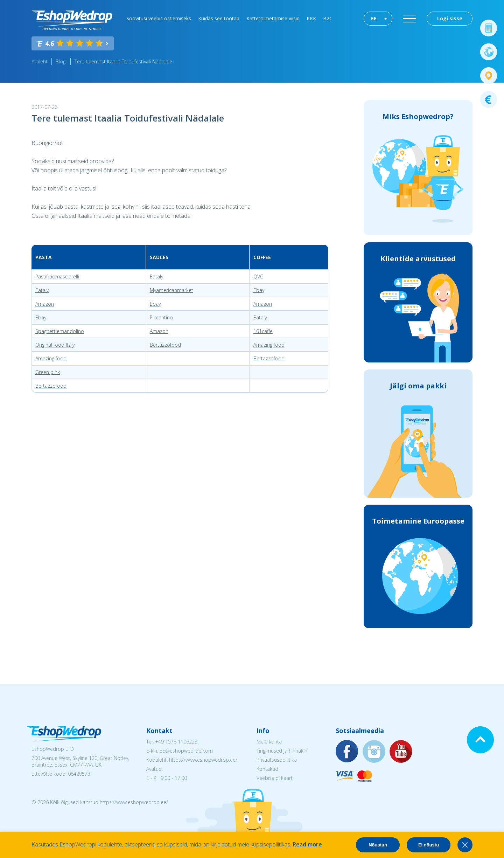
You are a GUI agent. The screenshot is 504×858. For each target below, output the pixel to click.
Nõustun (378, 845)
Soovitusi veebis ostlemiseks (159, 18)
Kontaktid (267, 769)
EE (374, 18)
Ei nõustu (429, 845)
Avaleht (40, 61)
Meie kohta (269, 742)
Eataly (156, 276)
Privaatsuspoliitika (277, 760)
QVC (258, 276)
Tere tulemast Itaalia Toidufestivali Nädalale (123, 61)
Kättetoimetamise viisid (273, 18)
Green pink (48, 372)
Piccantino (161, 317)
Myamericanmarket (171, 290)
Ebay (259, 290)
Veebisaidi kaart (275, 778)
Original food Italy (55, 345)
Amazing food (269, 345)
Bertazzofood (165, 345)
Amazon (45, 304)
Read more (307, 844)
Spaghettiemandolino (60, 331)
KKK (311, 18)
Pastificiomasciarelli (57, 276)
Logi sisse (450, 18)
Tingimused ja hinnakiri (282, 751)
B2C (328, 18)
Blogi (61, 61)
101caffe (263, 331)
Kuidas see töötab (219, 18)
